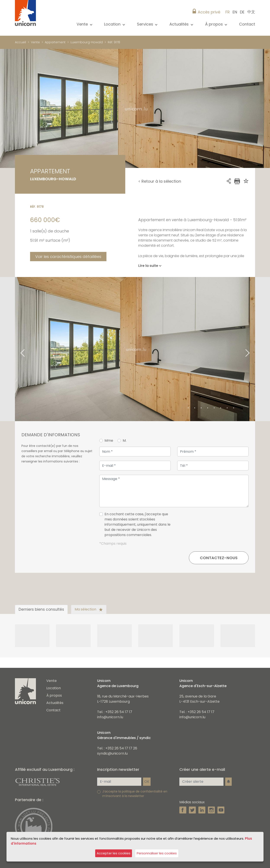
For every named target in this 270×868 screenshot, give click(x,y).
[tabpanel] (135, 349)
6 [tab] (214, 408)
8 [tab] (227, 408)
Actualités (55, 703)
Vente (35, 42)
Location (54, 688)
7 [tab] (221, 408)
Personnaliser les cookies (157, 853)
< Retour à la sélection (160, 181)
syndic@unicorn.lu (112, 753)
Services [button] (146, 24)
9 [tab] (234, 408)
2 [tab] (188, 408)
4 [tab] (201, 408)
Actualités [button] (180, 24)
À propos (54, 695)
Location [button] (113, 24)
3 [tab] (195, 408)
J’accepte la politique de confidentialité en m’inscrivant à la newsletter (135, 794)
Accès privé (209, 12)
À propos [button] (215, 24)
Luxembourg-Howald (87, 42)
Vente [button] (83, 24)
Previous (17, 349)
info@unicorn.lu (110, 717)
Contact (247, 24)
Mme (109, 440)
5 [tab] (208, 408)
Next (253, 349)
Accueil (20, 42)
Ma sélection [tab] (89, 609)
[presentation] (216, 526)
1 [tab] (182, 408)
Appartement (55, 42)
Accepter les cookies (114, 853)
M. (125, 440)
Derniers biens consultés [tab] (41, 609)
